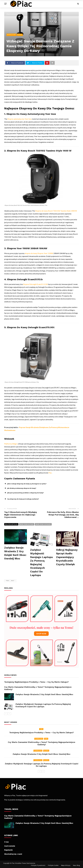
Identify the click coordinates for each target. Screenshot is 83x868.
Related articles (11, 524)
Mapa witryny (66, 865)
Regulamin (8, 850)
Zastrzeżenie (10, 846)
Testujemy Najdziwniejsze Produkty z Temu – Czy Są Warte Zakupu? (36, 682)
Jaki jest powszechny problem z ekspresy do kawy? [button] (24, 493)
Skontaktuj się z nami (13, 854)
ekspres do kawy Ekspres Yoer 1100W (39, 253)
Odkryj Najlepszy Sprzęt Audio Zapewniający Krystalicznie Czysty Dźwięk (67, 557)
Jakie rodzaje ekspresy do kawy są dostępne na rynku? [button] (25, 484)
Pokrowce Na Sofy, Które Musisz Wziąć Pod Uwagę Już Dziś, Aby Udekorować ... (63, 515)
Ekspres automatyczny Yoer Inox (20, 119)
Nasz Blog (76, 865)
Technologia (39, 739)
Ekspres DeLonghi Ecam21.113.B (35, 284)
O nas (6, 842)
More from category (43, 524)
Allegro (20, 35)
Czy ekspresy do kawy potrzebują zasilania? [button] (22, 499)
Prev (7, 581)
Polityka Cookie (53, 865)
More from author (27, 524)
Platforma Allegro (11, 444)
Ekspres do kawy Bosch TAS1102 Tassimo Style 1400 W (56, 211)
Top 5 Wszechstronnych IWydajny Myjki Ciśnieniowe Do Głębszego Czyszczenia (21, 515)
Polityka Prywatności (38, 865)
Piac (50, 473)
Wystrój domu (11, 35)
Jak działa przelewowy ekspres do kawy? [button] (20, 488)
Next (13, 581)
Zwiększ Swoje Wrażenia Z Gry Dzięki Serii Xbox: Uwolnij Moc (44, 694)
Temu (41, 729)
